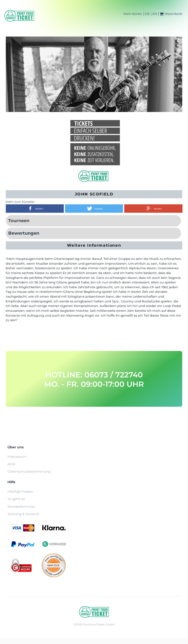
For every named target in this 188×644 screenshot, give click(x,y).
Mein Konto (133, 14)
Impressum (17, 456)
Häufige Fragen (20, 491)
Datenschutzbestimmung (29, 471)
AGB (11, 464)
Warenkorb (171, 14)
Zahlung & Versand (23, 514)
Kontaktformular (21, 506)
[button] (35, 209)
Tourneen (19, 221)
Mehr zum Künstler (20, 202)
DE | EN (151, 14)
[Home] (19, 16)
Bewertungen (24, 233)
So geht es (16, 499)
